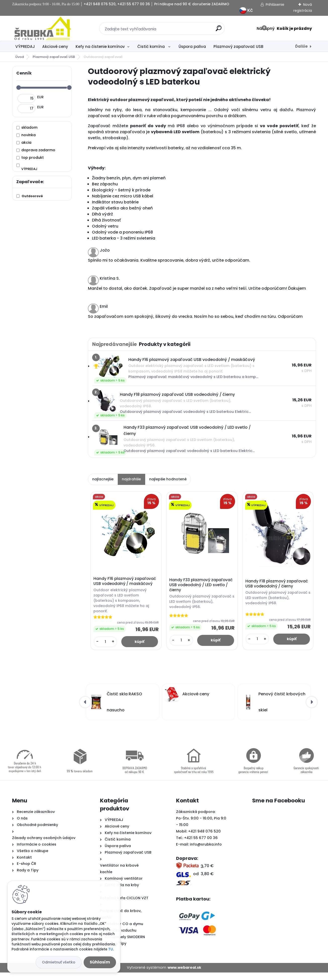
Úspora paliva (192, 47)
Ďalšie (301, 46)
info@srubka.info (206, 852)
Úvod (20, 57)
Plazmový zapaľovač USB (238, 47)
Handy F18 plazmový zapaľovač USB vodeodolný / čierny (277, 584)
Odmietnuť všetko (59, 962)
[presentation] (85, 710)
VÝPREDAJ (25, 47)
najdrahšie (131, 479)
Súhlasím (100, 962)
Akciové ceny (55, 47)
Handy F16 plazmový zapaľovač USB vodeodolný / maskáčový (125, 582)
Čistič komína (152, 47)
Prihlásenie (275, 5)
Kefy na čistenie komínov (100, 47)
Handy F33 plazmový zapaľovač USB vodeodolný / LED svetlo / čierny (202, 586)
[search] (219, 30)
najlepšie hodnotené (168, 479)
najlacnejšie (103, 479)
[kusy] (106, 649)
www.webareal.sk (184, 975)
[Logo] (43, 28)
